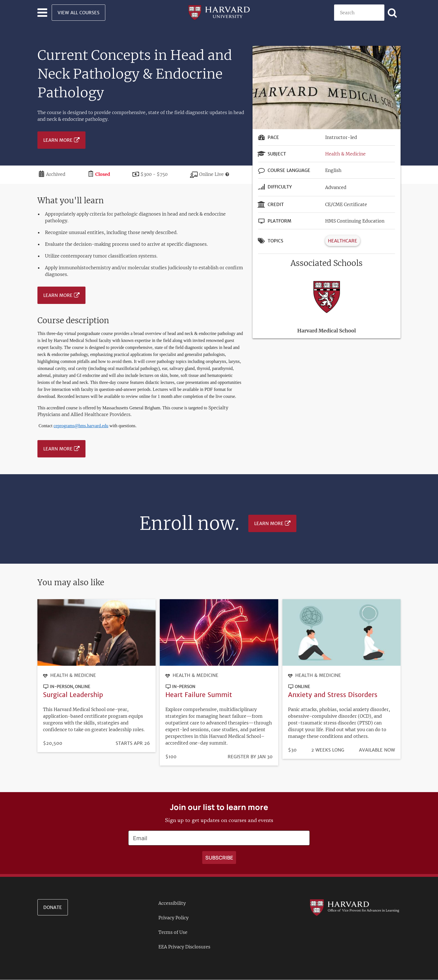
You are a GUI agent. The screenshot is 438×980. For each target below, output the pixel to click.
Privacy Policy (173, 918)
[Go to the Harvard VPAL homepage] (354, 907)
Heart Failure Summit (199, 695)
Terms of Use (173, 932)
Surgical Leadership (73, 695)
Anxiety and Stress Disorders (333, 695)
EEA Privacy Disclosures (184, 947)
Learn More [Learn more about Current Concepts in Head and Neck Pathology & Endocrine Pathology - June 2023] (58, 140)
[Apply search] (392, 13)
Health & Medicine (345, 154)
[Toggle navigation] (42, 13)
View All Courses (78, 13)
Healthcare (343, 241)
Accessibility (172, 903)
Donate (53, 907)
